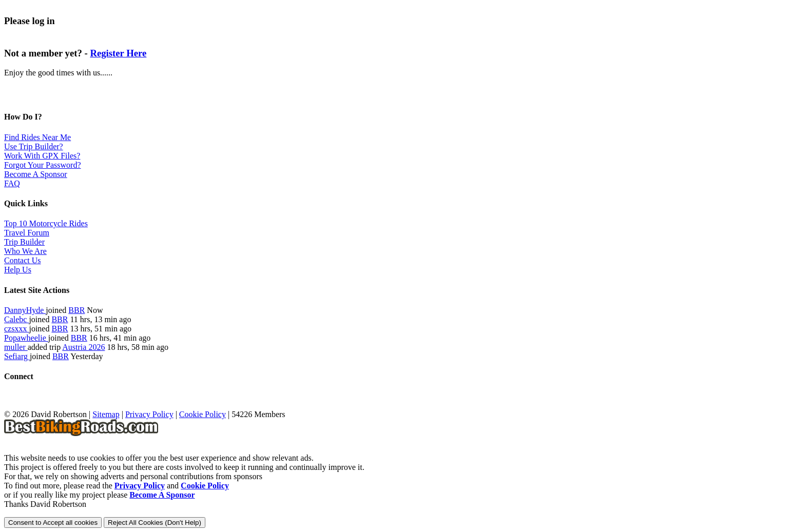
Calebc (16, 319)
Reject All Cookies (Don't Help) (155, 523)
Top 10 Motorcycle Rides (46, 223)
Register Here (118, 53)
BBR (76, 310)
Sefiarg (17, 356)
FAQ (12, 183)
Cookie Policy (203, 414)
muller (16, 347)
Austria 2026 (83, 347)
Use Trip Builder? (34, 146)
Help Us (18, 270)
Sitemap (106, 414)
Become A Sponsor (36, 174)
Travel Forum (27, 233)
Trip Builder (24, 242)
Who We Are (25, 251)
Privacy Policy (149, 414)
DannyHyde (25, 310)
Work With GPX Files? (42, 156)
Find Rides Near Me (37, 137)
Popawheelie (26, 338)
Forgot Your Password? (43, 165)
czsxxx (16, 329)
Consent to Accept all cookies (53, 523)
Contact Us (23, 260)
